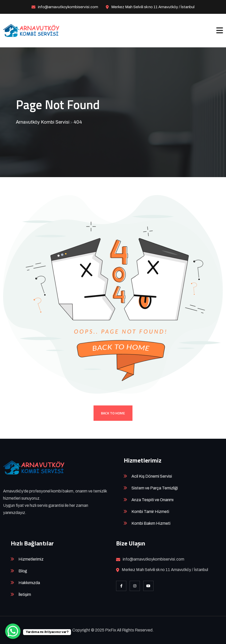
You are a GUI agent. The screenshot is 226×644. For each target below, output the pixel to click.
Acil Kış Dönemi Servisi (152, 476)
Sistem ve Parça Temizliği (155, 488)
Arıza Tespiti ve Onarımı (152, 500)
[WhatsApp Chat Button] (13, 631)
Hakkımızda (29, 583)
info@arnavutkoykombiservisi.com (68, 7)
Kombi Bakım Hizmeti (151, 523)
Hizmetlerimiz (31, 559)
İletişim (25, 594)
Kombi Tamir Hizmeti (150, 512)
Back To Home (113, 413)
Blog (23, 571)
